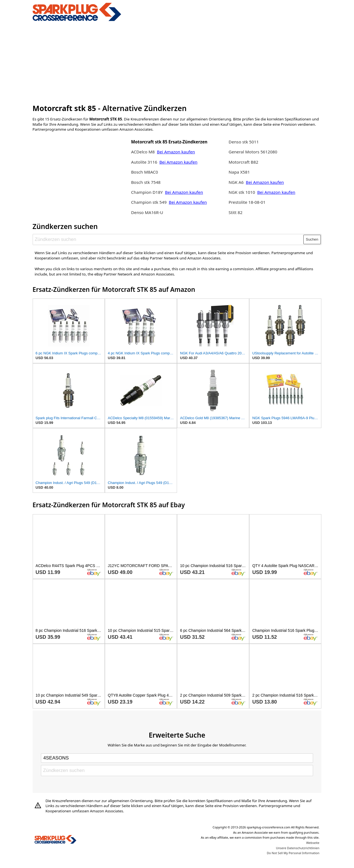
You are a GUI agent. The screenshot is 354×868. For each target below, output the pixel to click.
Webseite (313, 843)
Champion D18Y (148, 192)
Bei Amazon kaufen (176, 152)
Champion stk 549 (149, 202)
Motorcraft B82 (244, 162)
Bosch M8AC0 (145, 172)
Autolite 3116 (144, 162)
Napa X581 (239, 172)
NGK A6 (236, 182)
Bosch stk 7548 (146, 182)
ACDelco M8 (143, 152)
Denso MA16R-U (147, 212)
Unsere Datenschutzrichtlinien (298, 848)
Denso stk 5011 (244, 142)
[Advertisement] (177, 62)
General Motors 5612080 (253, 152)
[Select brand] (177, 758)
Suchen (312, 239)
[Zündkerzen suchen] (168, 239)
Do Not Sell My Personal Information (293, 853)
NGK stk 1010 (242, 192)
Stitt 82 (236, 212)
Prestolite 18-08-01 (247, 202)
